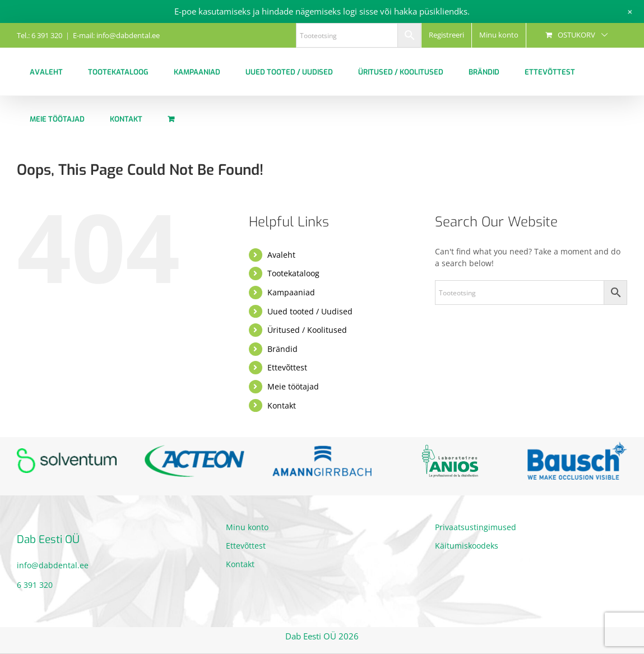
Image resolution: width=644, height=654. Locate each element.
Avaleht (281, 255)
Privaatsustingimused (476, 527)
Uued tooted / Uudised (310, 311)
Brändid (282, 349)
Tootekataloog (293, 273)
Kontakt (282, 405)
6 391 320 (35, 585)
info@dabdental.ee (53, 565)
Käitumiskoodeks (467, 546)
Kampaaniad (291, 292)
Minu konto (247, 527)
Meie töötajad (293, 386)
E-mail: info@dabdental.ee (116, 35)
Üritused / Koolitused (307, 330)
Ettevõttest (287, 367)
